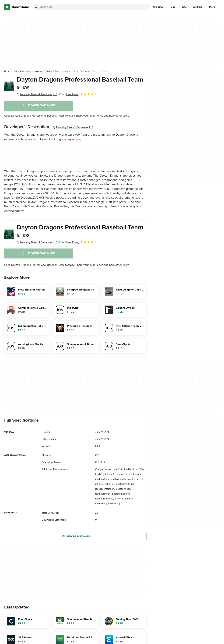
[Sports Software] (53, 71)
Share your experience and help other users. (103, 116)
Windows (158, 7)
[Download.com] (17, 7)
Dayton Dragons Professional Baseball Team (80, 83)
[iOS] (15, 71)
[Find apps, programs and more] (92, 7)
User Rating (82, 94)
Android (198, 7)
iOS (184, 7)
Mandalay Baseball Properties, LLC (75, 127)
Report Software (75, 537)
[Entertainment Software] (31, 71)
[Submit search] (36, 7)
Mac (173, 7)
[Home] (7, 71)
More (213, 7)
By (37, 94)
